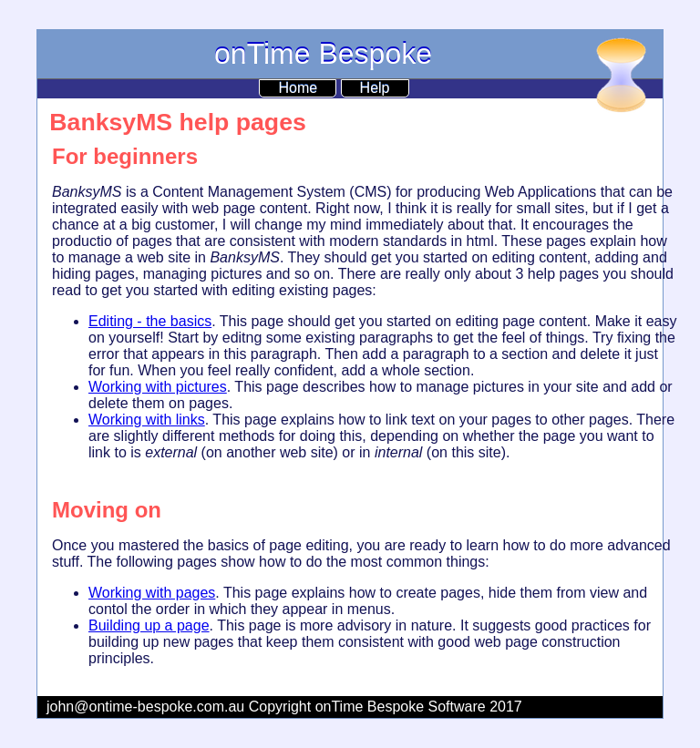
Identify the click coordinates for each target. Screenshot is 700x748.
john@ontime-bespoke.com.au (145, 707)
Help (375, 88)
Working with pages (152, 593)
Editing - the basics (150, 321)
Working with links (147, 420)
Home (298, 88)
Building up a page (149, 625)
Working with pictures (158, 387)
